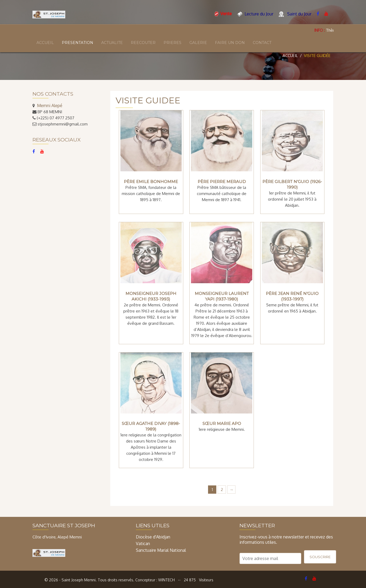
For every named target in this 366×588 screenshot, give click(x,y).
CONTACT (262, 43)
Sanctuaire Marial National (161, 550)
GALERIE (198, 43)
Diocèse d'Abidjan (153, 537)
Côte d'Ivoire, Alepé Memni (57, 537)
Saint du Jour (295, 14)
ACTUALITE (112, 43)
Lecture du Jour (255, 14)
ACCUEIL (45, 43)
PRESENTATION (78, 43)
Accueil (290, 56)
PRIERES (172, 43)
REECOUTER (143, 43)
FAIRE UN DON (230, 43)
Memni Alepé (50, 106)
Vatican (143, 544)
